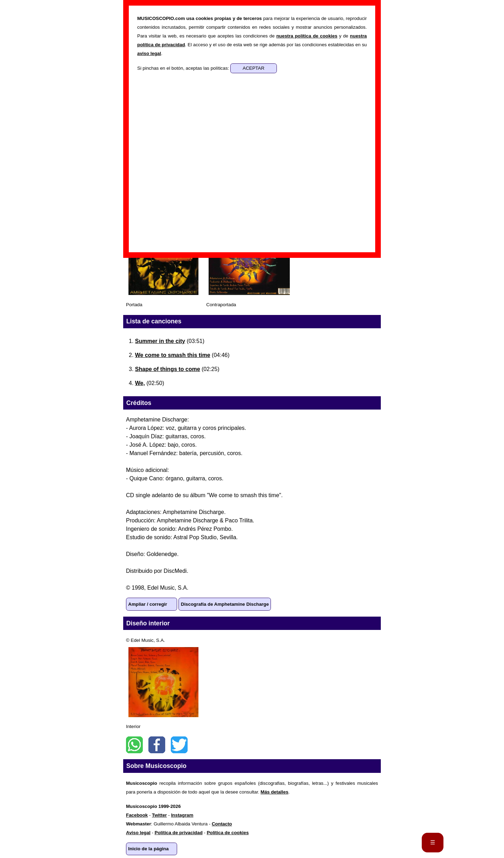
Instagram (182, 815)
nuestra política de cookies (307, 36)
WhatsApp (134, 745)
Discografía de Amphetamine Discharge (225, 604)
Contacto (222, 824)
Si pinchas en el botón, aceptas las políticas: (184, 68)
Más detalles (275, 792)
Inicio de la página (148, 849)
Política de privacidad (179, 833)
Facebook (157, 745)
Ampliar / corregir (148, 604)
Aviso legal (138, 833)
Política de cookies (228, 833)
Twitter (179, 745)
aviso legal (149, 53)
